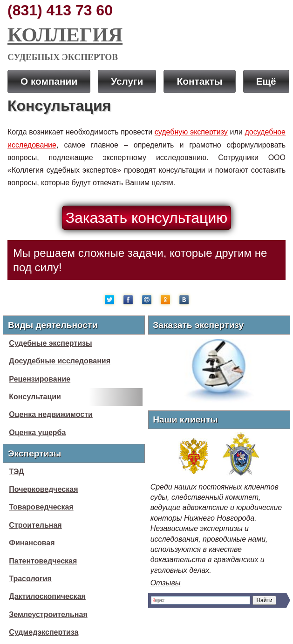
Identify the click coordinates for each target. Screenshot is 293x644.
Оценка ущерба (37, 433)
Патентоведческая (43, 561)
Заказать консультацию (147, 218)
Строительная (35, 525)
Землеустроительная (48, 614)
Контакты (199, 81)
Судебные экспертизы (50, 343)
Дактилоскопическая (47, 596)
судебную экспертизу (191, 132)
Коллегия (65, 35)
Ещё (266, 81)
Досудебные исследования (60, 361)
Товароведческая (41, 507)
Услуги (127, 81)
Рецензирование (40, 379)
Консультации (35, 397)
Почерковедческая (43, 489)
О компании (49, 81)
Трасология (30, 579)
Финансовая (32, 543)
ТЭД (16, 472)
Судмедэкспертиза (44, 632)
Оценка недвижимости (51, 414)
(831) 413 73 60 (60, 10)
